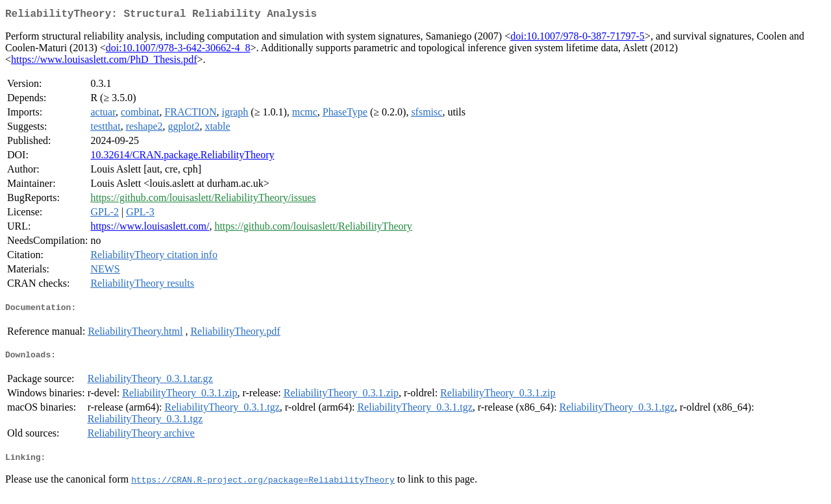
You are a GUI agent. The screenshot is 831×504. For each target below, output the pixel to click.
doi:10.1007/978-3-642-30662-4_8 (178, 50)
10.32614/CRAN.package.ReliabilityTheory (182, 157)
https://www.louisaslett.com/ (150, 229)
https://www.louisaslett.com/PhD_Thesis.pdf (104, 62)
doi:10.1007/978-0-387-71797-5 (577, 39)
